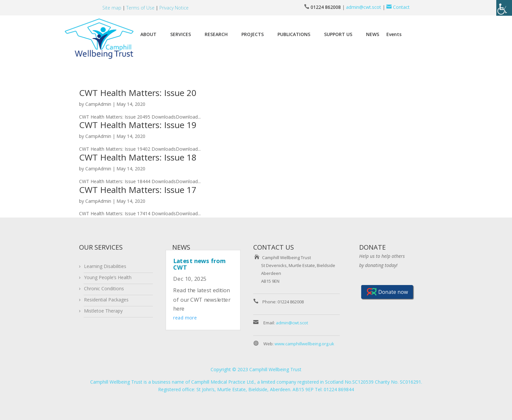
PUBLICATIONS (294, 34)
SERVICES (181, 34)
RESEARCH (216, 34)
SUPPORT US (338, 34)
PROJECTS (253, 34)
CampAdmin (98, 104)
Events (394, 34)
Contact (397, 7)
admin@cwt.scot (364, 7)
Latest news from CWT (200, 264)
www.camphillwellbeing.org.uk (304, 344)
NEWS (373, 34)
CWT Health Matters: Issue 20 (138, 93)
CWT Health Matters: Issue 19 (138, 125)
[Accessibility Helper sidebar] (504, 8)
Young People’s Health (108, 277)
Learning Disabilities (105, 266)
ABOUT (148, 34)
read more (185, 318)
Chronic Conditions (104, 288)
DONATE (372, 247)
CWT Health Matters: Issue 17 (138, 190)
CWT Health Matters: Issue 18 (138, 157)
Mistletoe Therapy (103, 311)
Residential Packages (106, 300)
